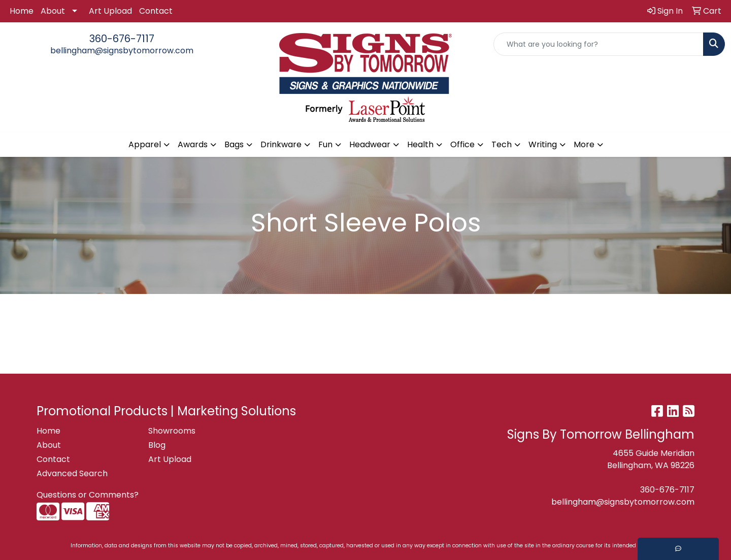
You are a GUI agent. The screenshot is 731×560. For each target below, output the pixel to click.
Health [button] (420, 144)
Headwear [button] (370, 144)
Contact (156, 11)
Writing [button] (543, 144)
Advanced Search (72, 473)
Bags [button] (234, 144)
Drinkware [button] (281, 144)
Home (22, 11)
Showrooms (172, 431)
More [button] (584, 144)
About (53, 11)
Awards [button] (193, 144)
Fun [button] (325, 144)
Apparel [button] (145, 144)
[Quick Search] (599, 44)
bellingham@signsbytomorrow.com (122, 51)
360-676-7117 (122, 39)
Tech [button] (502, 144)
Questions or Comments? (88, 495)
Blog (157, 445)
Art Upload (110, 11)
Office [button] (462, 144)
